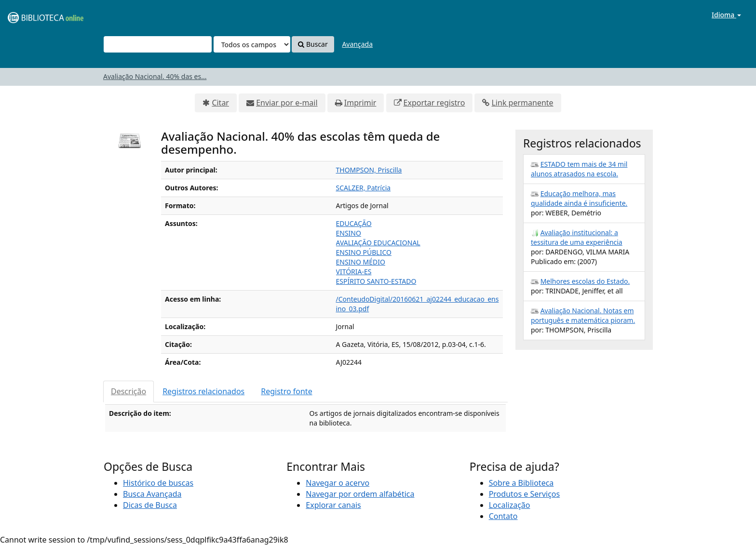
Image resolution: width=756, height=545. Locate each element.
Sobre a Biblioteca (521, 483)
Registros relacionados (203, 391)
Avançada (357, 44)
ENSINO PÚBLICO (364, 252)
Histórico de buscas (158, 483)
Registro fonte (286, 391)
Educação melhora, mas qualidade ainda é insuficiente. (579, 198)
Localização (510, 505)
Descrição (128, 391)
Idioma (726, 15)
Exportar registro (434, 103)
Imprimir (360, 103)
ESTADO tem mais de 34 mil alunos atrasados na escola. (579, 169)
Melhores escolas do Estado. (585, 281)
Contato (503, 516)
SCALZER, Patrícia (364, 188)
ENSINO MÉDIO (361, 262)
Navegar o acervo (337, 483)
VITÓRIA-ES (354, 272)
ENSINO (349, 233)
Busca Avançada (152, 494)
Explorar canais (333, 505)
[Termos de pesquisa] (158, 44)
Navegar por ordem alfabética (360, 494)
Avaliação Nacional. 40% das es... (155, 76)
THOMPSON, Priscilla (369, 170)
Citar (220, 103)
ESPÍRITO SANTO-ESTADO (376, 281)
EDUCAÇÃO (354, 223)
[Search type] (252, 44)
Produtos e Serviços (525, 494)
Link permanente (522, 103)
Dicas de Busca (150, 505)
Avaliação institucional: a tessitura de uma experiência (577, 237)
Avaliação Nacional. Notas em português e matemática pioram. (583, 315)
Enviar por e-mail (287, 103)
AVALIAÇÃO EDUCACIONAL (378, 243)
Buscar (313, 44)
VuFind (31, 15)
